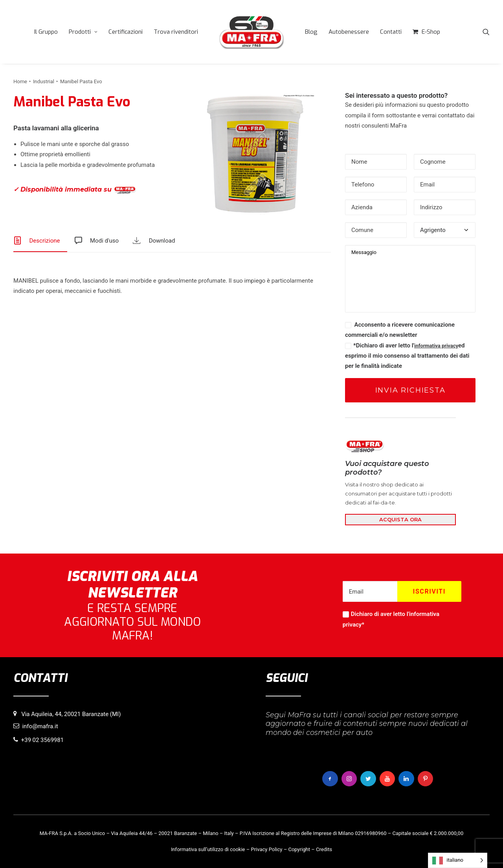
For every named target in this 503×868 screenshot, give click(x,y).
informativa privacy (436, 346)
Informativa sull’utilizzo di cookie (208, 849)
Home (20, 81)
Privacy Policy (266, 849)
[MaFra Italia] (251, 32)
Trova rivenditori (176, 32)
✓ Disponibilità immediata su (75, 190)
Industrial (44, 81)
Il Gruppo (46, 32)
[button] (486, 32)
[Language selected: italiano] (458, 860)
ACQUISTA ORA (400, 519)
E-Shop (431, 32)
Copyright (299, 849)
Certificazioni (126, 32)
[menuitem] (46, 32)
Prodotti (83, 32)
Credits (324, 849)
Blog (311, 32)
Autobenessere (349, 32)
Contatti (391, 32)
